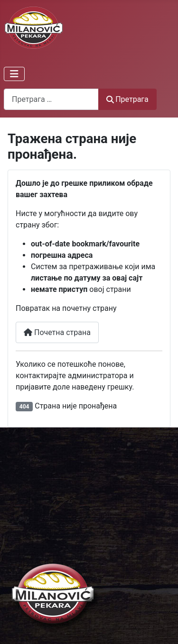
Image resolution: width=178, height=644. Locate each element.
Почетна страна (57, 332)
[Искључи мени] (14, 74)
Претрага (127, 99)
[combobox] (51, 99)
